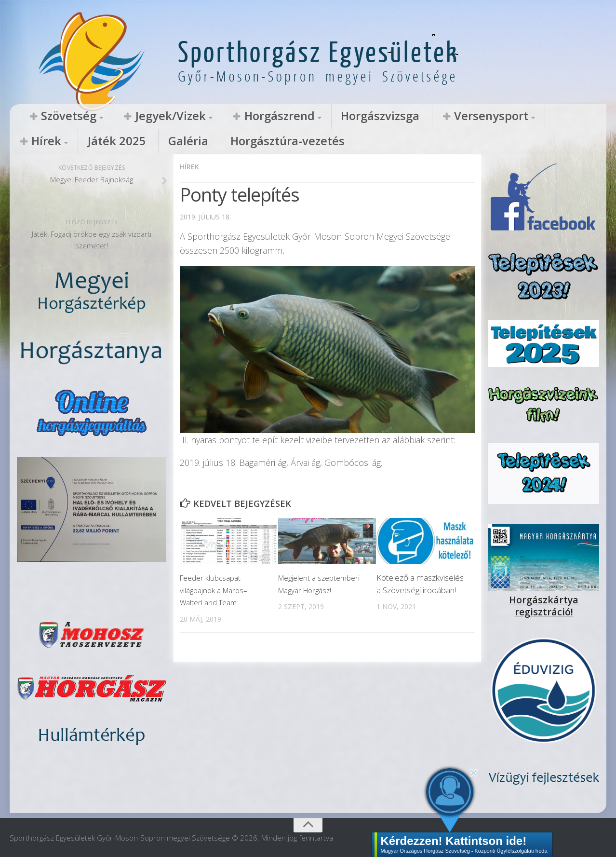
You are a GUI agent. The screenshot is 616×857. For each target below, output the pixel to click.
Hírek (440, 116)
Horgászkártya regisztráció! (544, 599)
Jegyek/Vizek (132, 116)
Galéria (543, 116)
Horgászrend (214, 116)
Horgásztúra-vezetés (60, 142)
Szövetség (56, 116)
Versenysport (372, 116)
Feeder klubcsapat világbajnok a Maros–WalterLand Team (217, 589)
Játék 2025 (493, 116)
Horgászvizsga (291, 116)
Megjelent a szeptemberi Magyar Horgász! (315, 589)
